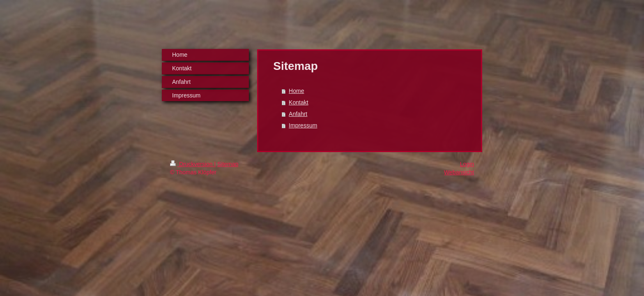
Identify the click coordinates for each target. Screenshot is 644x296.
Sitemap (228, 164)
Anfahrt (298, 114)
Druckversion (192, 164)
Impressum (303, 125)
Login (467, 164)
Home (296, 91)
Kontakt (298, 102)
